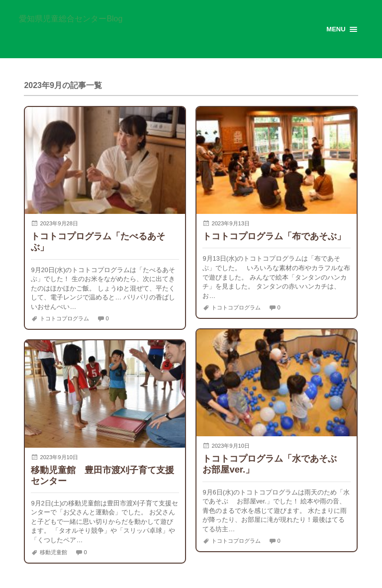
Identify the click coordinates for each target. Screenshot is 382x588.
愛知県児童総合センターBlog (71, 19)
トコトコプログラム (64, 318)
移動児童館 (53, 552)
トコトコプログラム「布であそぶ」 (274, 236)
